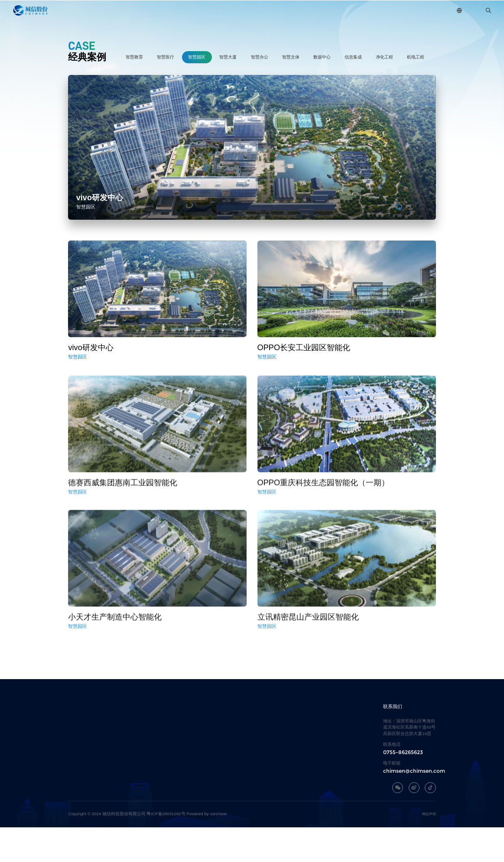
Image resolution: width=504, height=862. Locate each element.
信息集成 (353, 57)
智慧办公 (260, 57)
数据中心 (322, 57)
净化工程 (384, 57)
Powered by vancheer (207, 848)
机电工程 (416, 57)
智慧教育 (134, 57)
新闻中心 (302, 10)
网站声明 (429, 849)
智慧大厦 (228, 57)
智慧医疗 (166, 57)
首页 (107, 10)
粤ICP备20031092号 (166, 848)
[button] (399, 207)
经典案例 (262, 10)
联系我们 (383, 10)
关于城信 (142, 10)
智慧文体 (291, 57)
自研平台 (222, 10)
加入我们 (342, 10)
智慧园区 (197, 57)
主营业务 (182, 10)
